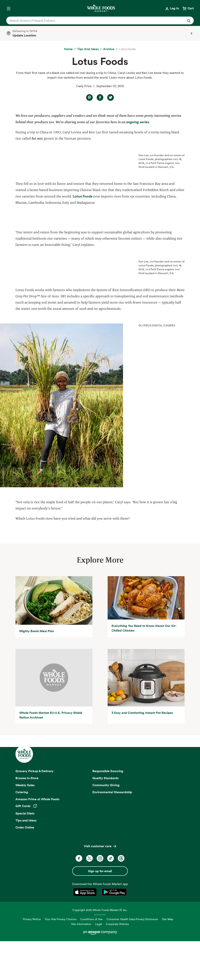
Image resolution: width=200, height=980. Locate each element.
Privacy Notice (32, 959)
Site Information (81, 964)
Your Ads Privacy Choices (61, 959)
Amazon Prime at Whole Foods (37, 839)
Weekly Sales (25, 825)
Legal (99, 964)
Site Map (167, 959)
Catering (22, 832)
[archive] (109, 49)
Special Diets (25, 853)
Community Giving (106, 825)
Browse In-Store (27, 818)
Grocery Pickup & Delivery (34, 811)
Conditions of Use (91, 959)
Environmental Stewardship (112, 832)
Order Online (25, 867)
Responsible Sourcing (108, 811)
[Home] (68, 49)
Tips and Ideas (26, 860)
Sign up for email (100, 911)
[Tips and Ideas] (88, 49)
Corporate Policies (117, 964)
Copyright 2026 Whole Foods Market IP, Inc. (100, 949)
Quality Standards (105, 818)
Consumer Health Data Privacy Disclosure (132, 959)
